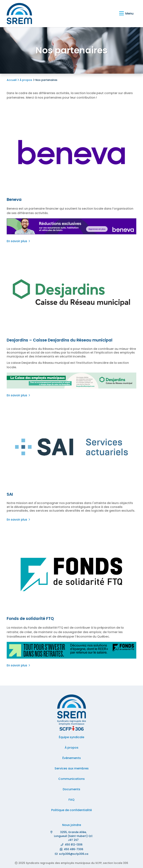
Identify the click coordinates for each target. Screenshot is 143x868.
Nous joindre (72, 825)
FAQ (71, 800)
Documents (71, 789)
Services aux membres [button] (72, 768)
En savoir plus (17, 241)
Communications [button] (71, 779)
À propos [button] (71, 748)
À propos (25, 80)
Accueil (12, 80)
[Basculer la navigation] (126, 14)
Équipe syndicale (71, 737)
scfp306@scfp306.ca (74, 854)
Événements (72, 758)
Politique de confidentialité (71, 810)
